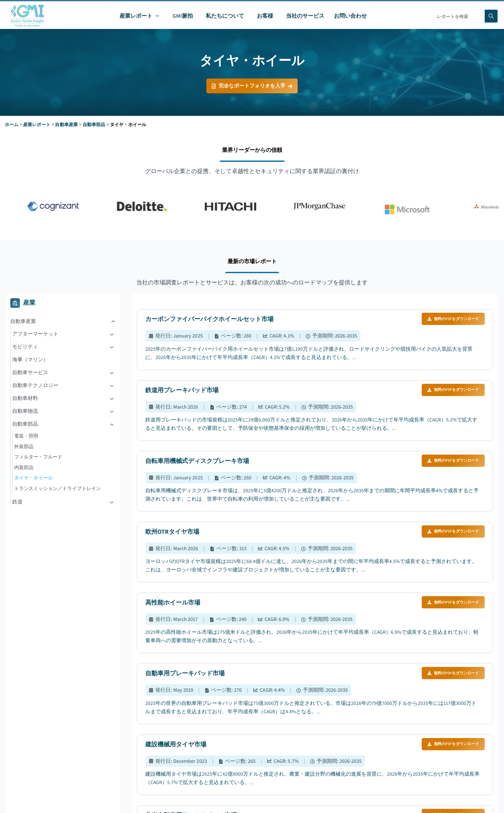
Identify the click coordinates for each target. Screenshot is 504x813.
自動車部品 (94, 124)
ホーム (12, 124)
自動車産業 (66, 124)
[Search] (491, 16)
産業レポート (37, 124)
